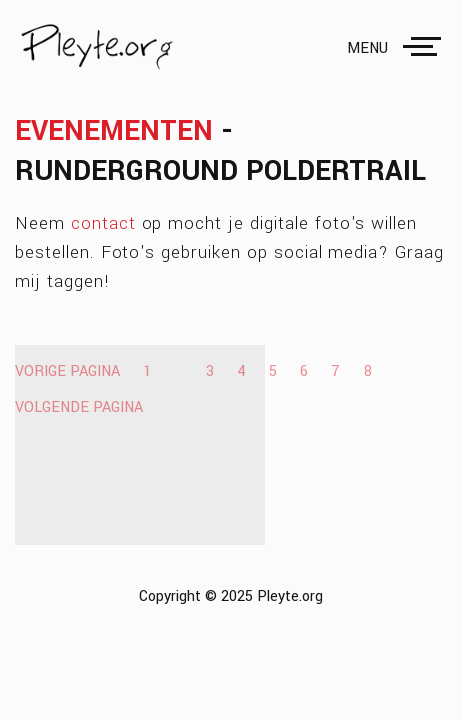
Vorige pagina (67, 371)
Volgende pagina (79, 407)
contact (103, 223)
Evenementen (114, 131)
